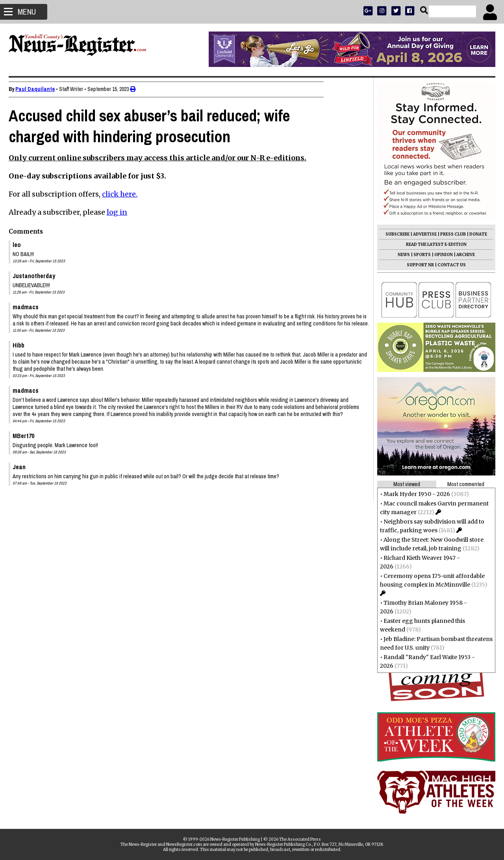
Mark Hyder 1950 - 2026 (414, 494)
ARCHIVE (462, 255)
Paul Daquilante (38, 89)
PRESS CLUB (450, 234)
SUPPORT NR (417, 265)
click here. (123, 194)
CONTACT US (448, 265)
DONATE (475, 234)
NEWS (401, 255)
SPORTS (419, 255)
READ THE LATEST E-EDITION (433, 244)
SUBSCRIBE (394, 234)
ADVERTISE (422, 234)
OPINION (440, 255)
